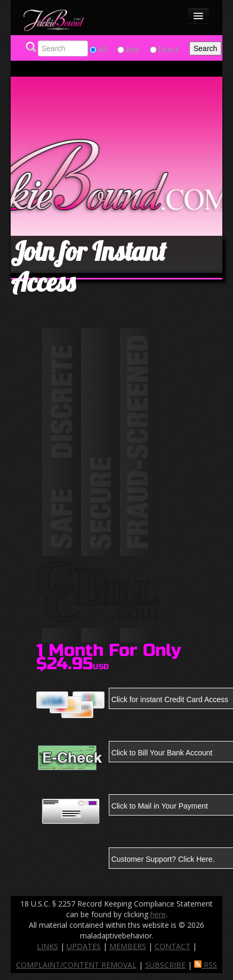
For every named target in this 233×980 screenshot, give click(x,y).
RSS (206, 965)
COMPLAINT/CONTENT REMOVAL (76, 965)
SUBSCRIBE (165, 965)
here (158, 914)
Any (133, 49)
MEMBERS (128, 946)
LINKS (47, 946)
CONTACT (172, 946)
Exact (169, 49)
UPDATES (84, 946)
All (103, 49)
